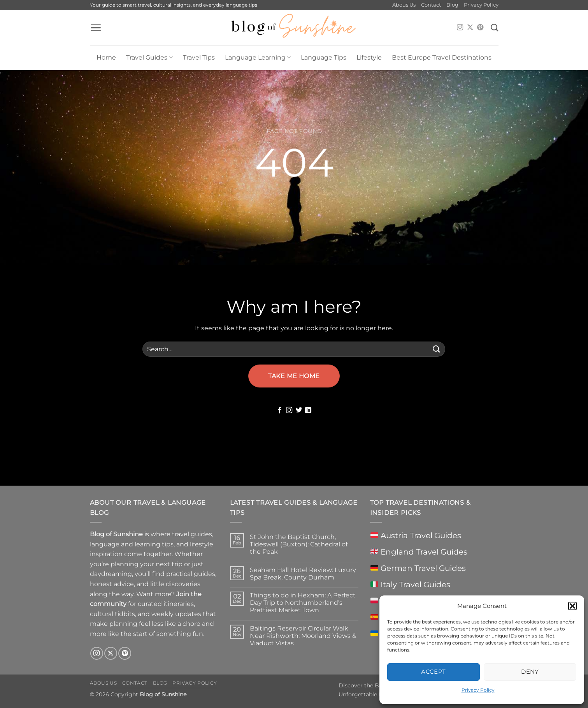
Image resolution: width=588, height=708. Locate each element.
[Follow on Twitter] (299, 410)
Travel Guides (149, 58)
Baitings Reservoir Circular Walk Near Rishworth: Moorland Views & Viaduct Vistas (303, 636)
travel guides (192, 534)
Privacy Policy (478, 690)
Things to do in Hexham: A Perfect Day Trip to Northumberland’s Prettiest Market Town (303, 603)
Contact (431, 5)
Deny (530, 672)
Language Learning (258, 58)
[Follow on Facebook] (280, 410)
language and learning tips (132, 544)
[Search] (494, 27)
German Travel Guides (418, 568)
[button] (572, 606)
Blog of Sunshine (163, 694)
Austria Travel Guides (416, 535)
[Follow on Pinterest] (480, 28)
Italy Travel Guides (410, 585)
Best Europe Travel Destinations (442, 57)
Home (106, 57)
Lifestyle (369, 57)
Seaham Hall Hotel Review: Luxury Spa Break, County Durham (303, 574)
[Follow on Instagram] (460, 28)
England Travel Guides (419, 552)
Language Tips (324, 57)
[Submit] (436, 349)
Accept (434, 672)
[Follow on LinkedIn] (308, 410)
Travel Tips (199, 57)
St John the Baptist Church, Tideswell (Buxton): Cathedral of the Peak (299, 544)
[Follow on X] (470, 28)
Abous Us (404, 5)
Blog (452, 5)
